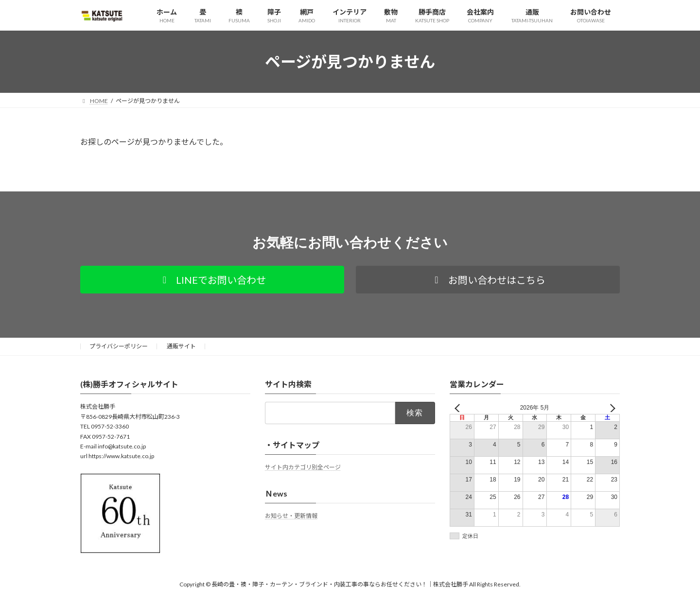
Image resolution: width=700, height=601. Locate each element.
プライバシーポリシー (119, 346)
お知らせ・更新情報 (291, 516)
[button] (212, 280)
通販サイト (181, 346)
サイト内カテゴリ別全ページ (303, 467)
